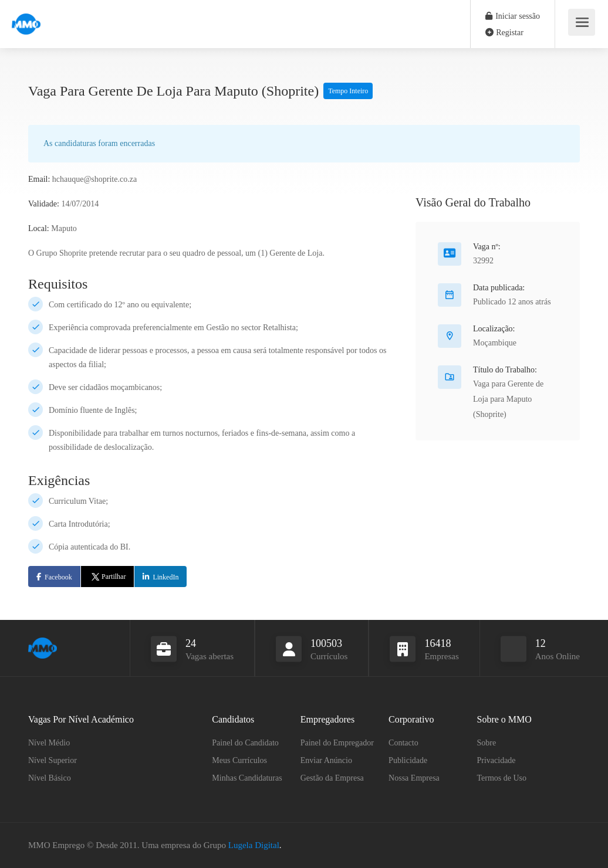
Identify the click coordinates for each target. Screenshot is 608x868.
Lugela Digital (254, 845)
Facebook (58, 577)
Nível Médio (49, 743)
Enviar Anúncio (326, 760)
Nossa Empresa (414, 778)
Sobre (487, 743)
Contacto (403, 743)
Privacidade (496, 760)
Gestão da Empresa (332, 778)
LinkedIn (165, 577)
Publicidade (408, 760)
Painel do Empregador (337, 743)
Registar (504, 33)
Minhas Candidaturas (247, 778)
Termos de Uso (502, 778)
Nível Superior (53, 760)
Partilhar (108, 577)
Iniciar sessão (513, 16)
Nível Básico (50, 778)
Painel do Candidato (245, 743)
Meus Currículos (239, 760)
